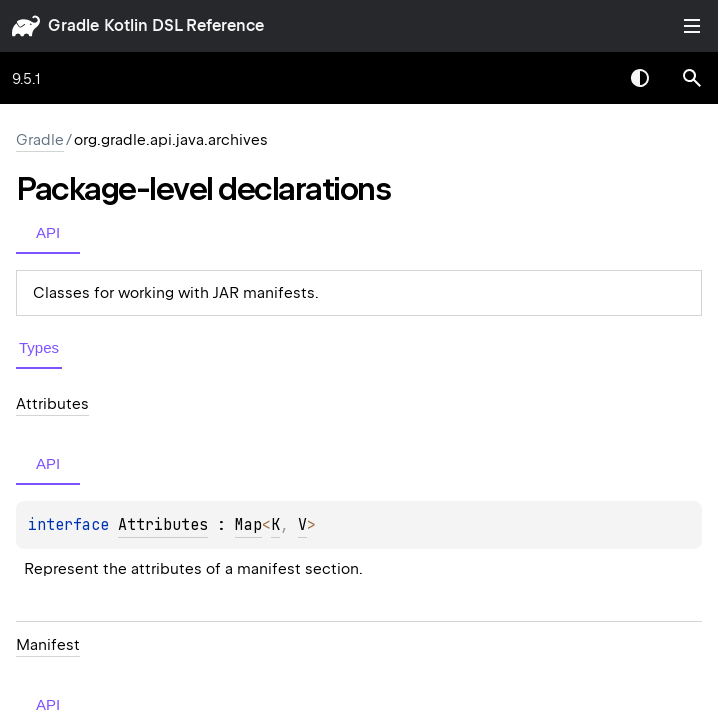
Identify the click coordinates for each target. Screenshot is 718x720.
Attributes (163, 525)
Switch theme (640, 78)
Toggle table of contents (692, 26)
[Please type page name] (692, 78)
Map (248, 525)
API (48, 232)
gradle (73, 25)
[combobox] (588, 78)
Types (39, 347)
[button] (692, 78)
